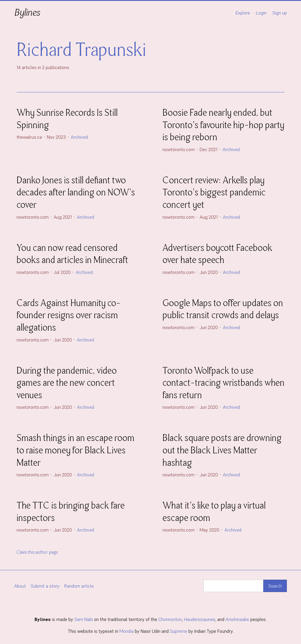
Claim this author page (37, 552)
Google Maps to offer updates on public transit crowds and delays (223, 309)
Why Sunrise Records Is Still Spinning (67, 119)
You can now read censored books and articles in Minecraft (72, 254)
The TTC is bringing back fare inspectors (71, 512)
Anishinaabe (237, 619)
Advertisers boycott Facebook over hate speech (217, 254)
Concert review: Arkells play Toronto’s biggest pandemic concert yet (214, 192)
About (20, 586)
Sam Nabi (84, 619)
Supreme (179, 631)
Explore (243, 13)
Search (275, 586)
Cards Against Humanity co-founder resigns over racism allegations (69, 315)
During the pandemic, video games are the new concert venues (67, 383)
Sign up (280, 13)
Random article (79, 586)
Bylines (27, 13)
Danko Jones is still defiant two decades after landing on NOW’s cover (76, 192)
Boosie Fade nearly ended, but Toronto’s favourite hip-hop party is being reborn (223, 125)
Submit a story (45, 586)
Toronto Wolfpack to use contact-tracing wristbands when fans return (223, 383)
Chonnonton (170, 619)
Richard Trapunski (81, 50)
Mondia (126, 631)
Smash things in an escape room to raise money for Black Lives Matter (75, 450)
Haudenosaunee (200, 619)
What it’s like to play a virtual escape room (214, 512)
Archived (79, 137)
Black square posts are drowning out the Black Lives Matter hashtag (222, 450)
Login (261, 13)
